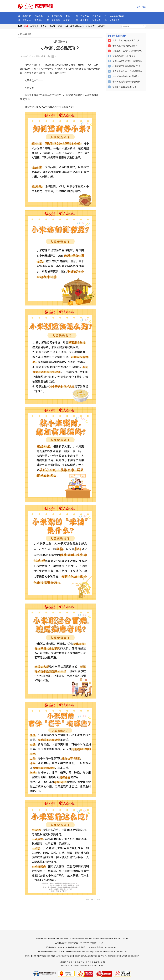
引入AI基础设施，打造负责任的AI (128, 71)
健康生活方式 (116, 20)
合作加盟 (81, 939)
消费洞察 (56, 20)
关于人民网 (52, 939)
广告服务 (74, 939)
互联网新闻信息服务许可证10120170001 (51, 952)
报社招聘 (60, 939)
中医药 (66, 20)
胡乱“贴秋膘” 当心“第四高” (124, 56)
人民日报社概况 (41, 939)
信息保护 (110, 939)
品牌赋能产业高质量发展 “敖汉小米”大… (128, 66)
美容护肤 (96, 16)
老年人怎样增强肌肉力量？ (125, 46)
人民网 (20, 34)
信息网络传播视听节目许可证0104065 (37, 956)
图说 (68, 16)
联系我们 (117, 939)
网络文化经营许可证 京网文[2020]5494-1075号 (66, 956)
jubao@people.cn (103, 943)
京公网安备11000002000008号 (130, 956)
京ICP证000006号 (114, 956)
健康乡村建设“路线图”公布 (124, 87)
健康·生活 (28, 34)
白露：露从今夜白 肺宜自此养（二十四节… (128, 40)
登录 (138, 7)
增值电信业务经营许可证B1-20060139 (79, 952)
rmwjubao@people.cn (112, 947)
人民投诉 (101, 26)
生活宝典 (85, 20)
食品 (66, 26)
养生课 (52, 26)
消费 (60, 26)
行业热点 (39, 16)
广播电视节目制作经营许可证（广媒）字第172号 (110, 952)
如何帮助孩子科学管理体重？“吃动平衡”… (128, 76)
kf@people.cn (62, 947)
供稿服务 (89, 939)
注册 (144, 7)
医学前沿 (27, 20)
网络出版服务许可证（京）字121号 (95, 956)
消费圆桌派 (57, 16)
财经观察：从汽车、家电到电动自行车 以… (128, 51)
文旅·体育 (90, 26)
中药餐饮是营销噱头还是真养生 (127, 82)
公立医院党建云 (117, 16)
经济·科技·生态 (77, 26)
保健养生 (85, 16)
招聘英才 (67, 939)
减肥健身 (96, 20)
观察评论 (39, 20)
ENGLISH (125, 939)
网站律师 (103, 939)
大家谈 (44, 26)
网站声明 (96, 939)
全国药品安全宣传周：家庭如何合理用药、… (128, 61)
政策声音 (27, 16)
